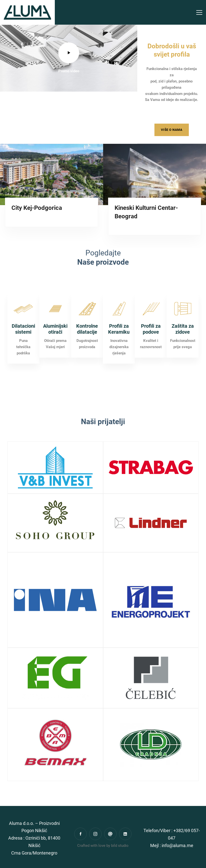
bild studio (120, 846)
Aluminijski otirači (55, 352)
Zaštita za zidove (183, 352)
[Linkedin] (125, 834)
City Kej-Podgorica (37, 208)
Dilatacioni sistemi (23, 352)
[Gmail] (110, 834)
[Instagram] (95, 834)
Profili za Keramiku (119, 352)
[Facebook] (80, 834)
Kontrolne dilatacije (87, 352)
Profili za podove (151, 352)
